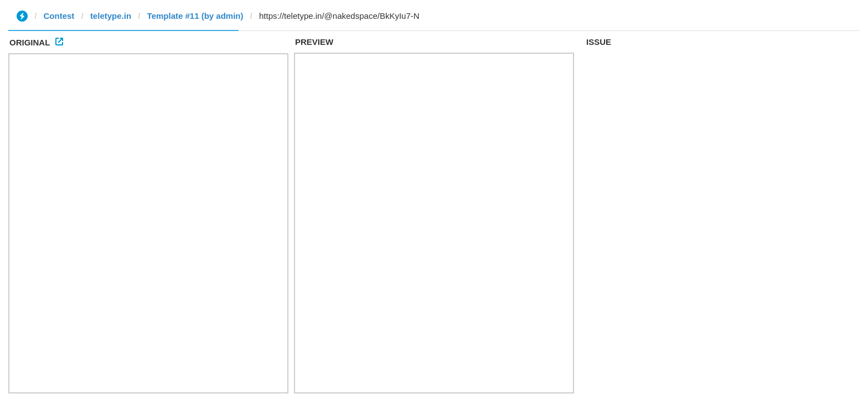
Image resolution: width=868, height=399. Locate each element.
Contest (59, 16)
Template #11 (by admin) (195, 16)
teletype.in (111, 16)
